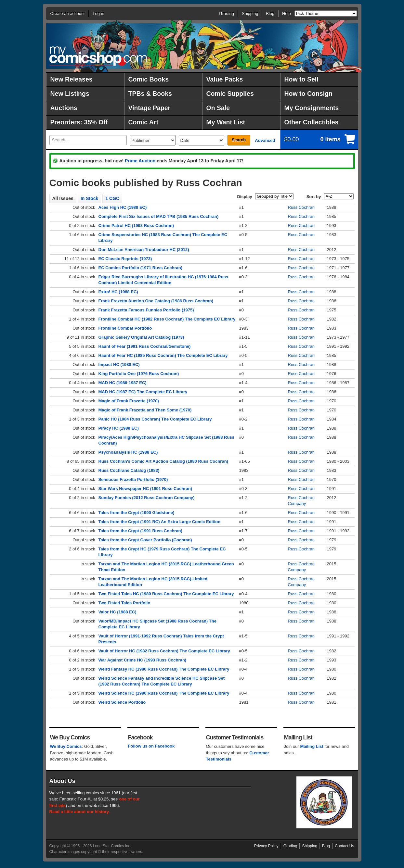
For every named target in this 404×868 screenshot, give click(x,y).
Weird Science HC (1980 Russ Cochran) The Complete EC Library (164, 693)
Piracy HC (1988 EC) (119, 428)
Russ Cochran (301, 207)
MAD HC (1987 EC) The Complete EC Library (143, 392)
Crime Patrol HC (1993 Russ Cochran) (136, 226)
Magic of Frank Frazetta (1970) (129, 401)
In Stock (89, 198)
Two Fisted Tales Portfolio (124, 603)
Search (239, 140)
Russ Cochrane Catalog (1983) (129, 470)
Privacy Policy (266, 846)
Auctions (64, 108)
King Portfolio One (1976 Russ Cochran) (139, 374)
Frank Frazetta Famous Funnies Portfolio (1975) (146, 310)
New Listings (70, 94)
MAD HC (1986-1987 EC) (123, 383)
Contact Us (344, 846)
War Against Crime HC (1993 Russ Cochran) (143, 660)
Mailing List (312, 746)
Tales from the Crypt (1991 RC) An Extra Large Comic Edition (160, 522)
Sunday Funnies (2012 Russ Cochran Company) (147, 498)
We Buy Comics (66, 746)
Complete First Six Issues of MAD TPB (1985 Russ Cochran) (159, 216)
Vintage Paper (150, 108)
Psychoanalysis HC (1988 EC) (128, 452)
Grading (227, 13)
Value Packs (225, 79)
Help (287, 13)
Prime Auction (140, 161)
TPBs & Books (150, 94)
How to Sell (301, 79)
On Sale (218, 108)
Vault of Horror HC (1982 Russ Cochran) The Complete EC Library (164, 651)
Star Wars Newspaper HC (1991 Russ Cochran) (145, 489)
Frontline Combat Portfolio (125, 328)
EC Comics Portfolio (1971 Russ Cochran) (141, 268)
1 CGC (112, 198)
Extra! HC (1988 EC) (118, 292)
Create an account (68, 13)
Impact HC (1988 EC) (119, 365)
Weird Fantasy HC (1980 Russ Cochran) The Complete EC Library (164, 669)
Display (244, 197)
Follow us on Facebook (151, 746)
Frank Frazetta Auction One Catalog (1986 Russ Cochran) (156, 301)
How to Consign (308, 94)
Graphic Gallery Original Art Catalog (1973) (141, 337)
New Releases (72, 79)
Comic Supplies (230, 94)
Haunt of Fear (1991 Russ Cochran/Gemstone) (145, 346)
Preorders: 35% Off (79, 122)
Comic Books (149, 79)
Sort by (314, 197)
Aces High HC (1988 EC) (123, 207)
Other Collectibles (312, 122)
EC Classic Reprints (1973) (125, 259)
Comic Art (143, 122)
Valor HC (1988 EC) (117, 612)
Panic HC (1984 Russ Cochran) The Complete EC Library (155, 419)
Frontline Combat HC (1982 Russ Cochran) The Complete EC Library (167, 319)
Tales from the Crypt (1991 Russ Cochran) (140, 531)
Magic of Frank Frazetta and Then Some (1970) (145, 410)
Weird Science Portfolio (122, 702)
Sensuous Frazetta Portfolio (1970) (133, 479)
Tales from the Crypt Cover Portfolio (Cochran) (145, 540)
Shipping (250, 13)
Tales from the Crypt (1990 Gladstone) (137, 513)
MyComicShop (98, 56)
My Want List (226, 122)
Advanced (265, 140)
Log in (98, 13)
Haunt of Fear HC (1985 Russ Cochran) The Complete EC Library (163, 355)
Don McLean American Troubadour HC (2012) (144, 250)
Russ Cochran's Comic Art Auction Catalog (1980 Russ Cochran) (163, 461)
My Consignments (312, 108)
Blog (270, 13)
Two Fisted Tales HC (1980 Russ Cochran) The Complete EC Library (166, 594)
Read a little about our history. (80, 812)
